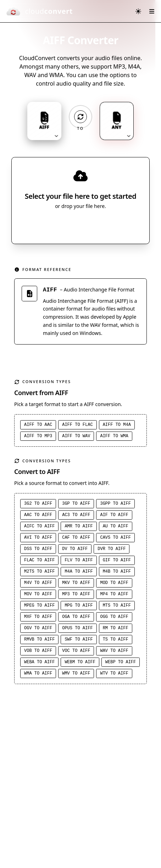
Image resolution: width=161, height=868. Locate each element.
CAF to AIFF (76, 538)
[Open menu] (152, 11)
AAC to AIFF (38, 515)
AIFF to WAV (76, 436)
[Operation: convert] (80, 117)
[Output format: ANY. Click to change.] (117, 121)
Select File (74, 225)
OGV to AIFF (38, 628)
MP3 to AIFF (76, 594)
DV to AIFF (75, 549)
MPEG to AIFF (39, 606)
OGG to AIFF (114, 617)
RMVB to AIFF (39, 640)
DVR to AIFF (112, 549)
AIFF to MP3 (38, 436)
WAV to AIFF (114, 651)
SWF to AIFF (79, 640)
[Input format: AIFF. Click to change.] (44, 121)
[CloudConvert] (39, 11)
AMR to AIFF (79, 526)
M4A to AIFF (79, 572)
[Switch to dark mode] (138, 11)
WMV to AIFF (76, 673)
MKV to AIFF (76, 583)
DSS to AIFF (38, 549)
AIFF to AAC (38, 425)
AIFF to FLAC (77, 425)
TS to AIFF (116, 640)
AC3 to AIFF (76, 515)
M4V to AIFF (38, 583)
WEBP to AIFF (121, 662)
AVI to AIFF (38, 538)
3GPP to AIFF (115, 504)
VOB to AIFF (38, 651)
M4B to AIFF (117, 572)
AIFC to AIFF (39, 526)
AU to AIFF (116, 526)
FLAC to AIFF (39, 560)
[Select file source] (104, 225)
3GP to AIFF (76, 504)
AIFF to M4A (117, 425)
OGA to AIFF (76, 617)
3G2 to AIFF (38, 504)
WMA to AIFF (38, 673)
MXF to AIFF (38, 617)
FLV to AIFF (79, 560)
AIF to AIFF (114, 515)
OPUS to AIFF (77, 628)
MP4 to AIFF (114, 594)
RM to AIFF (116, 628)
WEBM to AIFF (80, 662)
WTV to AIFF (114, 673)
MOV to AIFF (38, 594)
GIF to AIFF (117, 560)
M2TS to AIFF (39, 572)
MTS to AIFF (117, 606)
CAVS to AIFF (115, 538)
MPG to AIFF (79, 606)
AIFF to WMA (114, 436)
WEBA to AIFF (39, 662)
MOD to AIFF (114, 583)
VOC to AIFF (76, 651)
